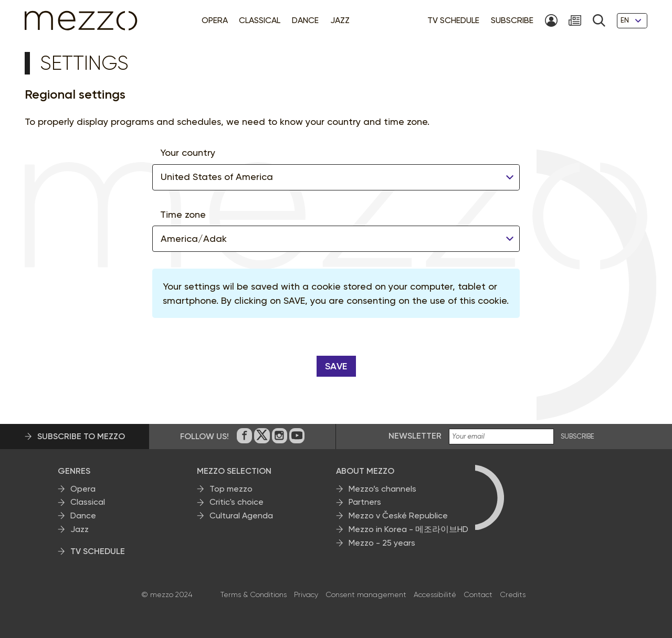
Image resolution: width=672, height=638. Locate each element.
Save (336, 366)
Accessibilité (435, 594)
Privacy (306, 594)
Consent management (366, 594)
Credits (513, 594)
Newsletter (415, 436)
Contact (478, 594)
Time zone (183, 214)
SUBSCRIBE (577, 437)
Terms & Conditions (254, 594)
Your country (188, 152)
